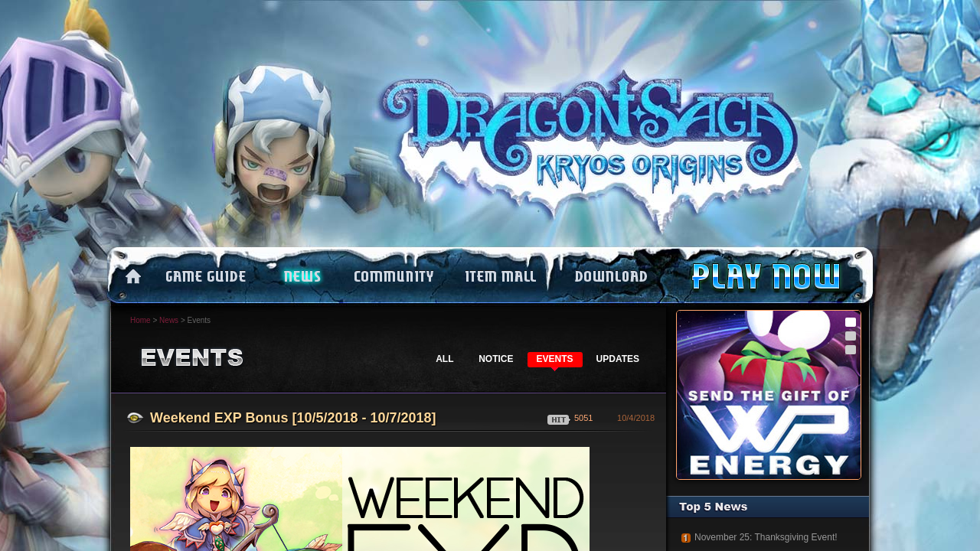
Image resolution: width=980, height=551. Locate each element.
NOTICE (496, 359)
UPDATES (618, 359)
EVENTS (555, 359)
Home (140, 320)
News (169, 320)
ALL (444, 359)
